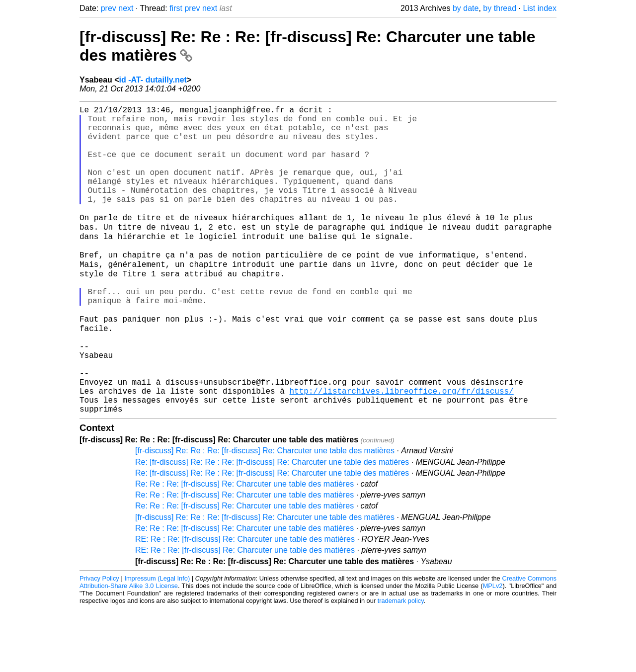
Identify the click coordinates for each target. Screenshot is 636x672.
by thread (500, 8)
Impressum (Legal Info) (157, 642)
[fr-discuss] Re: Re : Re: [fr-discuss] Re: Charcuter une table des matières (265, 514)
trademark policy (401, 664)
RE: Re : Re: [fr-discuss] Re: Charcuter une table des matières (245, 603)
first (176, 8)
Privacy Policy (99, 642)
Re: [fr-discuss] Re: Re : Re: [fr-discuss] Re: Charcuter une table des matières (272, 526)
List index (540, 8)
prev (109, 8)
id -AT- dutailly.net (153, 80)
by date (466, 8)
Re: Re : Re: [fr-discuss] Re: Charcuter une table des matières (244, 547)
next (126, 8)
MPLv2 (493, 649)
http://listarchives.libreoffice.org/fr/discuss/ (401, 450)
